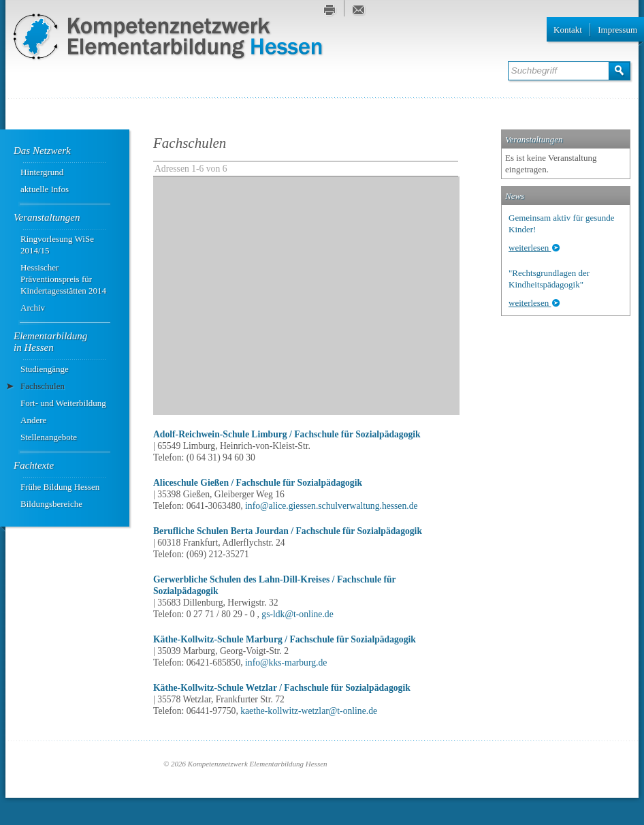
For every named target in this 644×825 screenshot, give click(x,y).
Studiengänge (45, 369)
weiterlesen (530, 248)
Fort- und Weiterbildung (63, 403)
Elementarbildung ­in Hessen (52, 342)
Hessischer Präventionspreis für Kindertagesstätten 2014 (63, 279)
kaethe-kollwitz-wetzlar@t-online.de (309, 711)
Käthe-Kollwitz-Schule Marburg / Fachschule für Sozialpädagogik (285, 639)
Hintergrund (42, 172)
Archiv (33, 308)
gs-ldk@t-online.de (297, 614)
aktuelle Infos (45, 189)
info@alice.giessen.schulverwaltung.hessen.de (331, 506)
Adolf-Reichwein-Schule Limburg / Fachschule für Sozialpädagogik (287, 434)
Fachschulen (43, 386)
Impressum (617, 30)
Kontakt (568, 30)
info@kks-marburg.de (286, 663)
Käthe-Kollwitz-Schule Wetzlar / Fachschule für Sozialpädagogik (282, 688)
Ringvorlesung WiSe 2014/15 (57, 245)
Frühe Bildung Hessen (60, 487)
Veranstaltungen (47, 217)
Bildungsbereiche (51, 504)
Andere (33, 420)
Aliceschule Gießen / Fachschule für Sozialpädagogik (258, 483)
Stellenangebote (49, 437)
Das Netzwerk (42, 151)
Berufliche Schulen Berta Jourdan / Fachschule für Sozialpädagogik (288, 531)
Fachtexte (34, 465)
